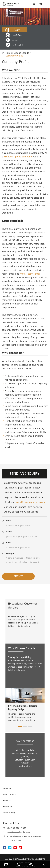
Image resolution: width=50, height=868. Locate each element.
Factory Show (12, 35)
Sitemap (18, 857)
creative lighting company (18, 146)
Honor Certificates (37, 30)
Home (9, 43)
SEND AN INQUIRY (24, 463)
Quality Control (36, 35)
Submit (18, 566)
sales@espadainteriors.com (30, 492)
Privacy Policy (29, 857)
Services (8, 791)
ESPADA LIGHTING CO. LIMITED (29, 849)
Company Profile (12, 30)
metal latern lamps (30, 264)
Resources (9, 797)
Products (8, 779)
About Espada (22, 43)
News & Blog (10, 803)
